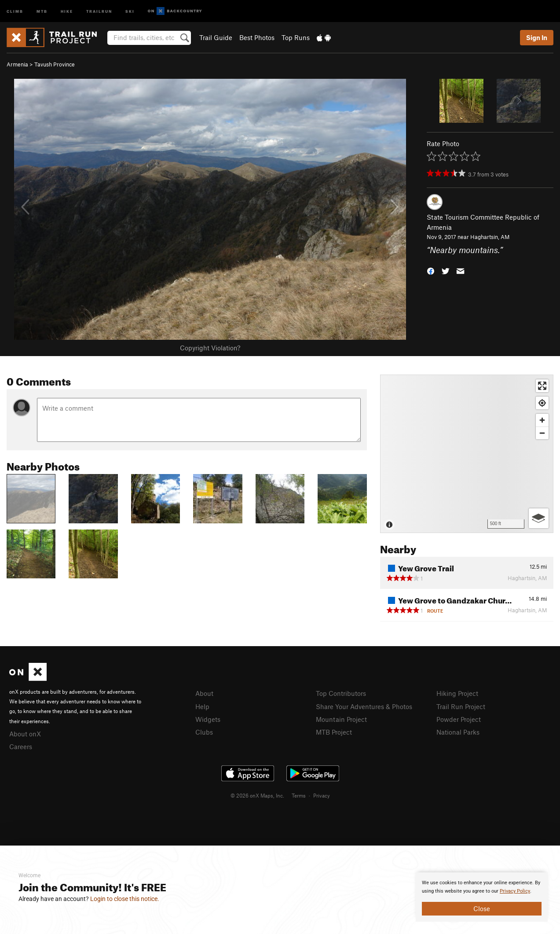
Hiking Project (457, 693)
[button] (431, 270)
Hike (67, 11)
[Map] (467, 454)
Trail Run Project (461, 706)
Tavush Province (55, 64)
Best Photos (257, 37)
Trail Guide (216, 37)
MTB (42, 11)
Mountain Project (341, 719)
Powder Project (459, 719)
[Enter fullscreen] (542, 386)
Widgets (208, 719)
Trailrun (99, 11)
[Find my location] (542, 403)
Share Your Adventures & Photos (364, 706)
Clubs (204, 732)
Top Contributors (341, 693)
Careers (21, 746)
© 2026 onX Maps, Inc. (257, 795)
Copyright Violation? (210, 348)
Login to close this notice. (125, 899)
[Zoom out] (542, 433)
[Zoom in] (542, 420)
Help (202, 706)
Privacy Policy (515, 891)
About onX (25, 734)
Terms (299, 795)
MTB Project (334, 732)
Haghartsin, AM (490, 237)
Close (482, 908)
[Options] (539, 518)
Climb (15, 11)
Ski (130, 11)
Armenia (17, 64)
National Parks (458, 732)
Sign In (537, 37)
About (204, 693)
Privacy (322, 795)
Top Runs (296, 37)
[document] (482, 897)
